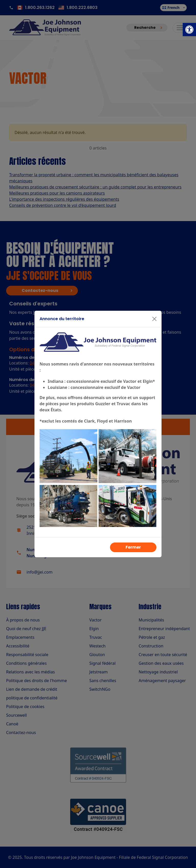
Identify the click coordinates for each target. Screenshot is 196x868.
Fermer (133, 547)
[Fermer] (154, 319)
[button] (189, 30)
